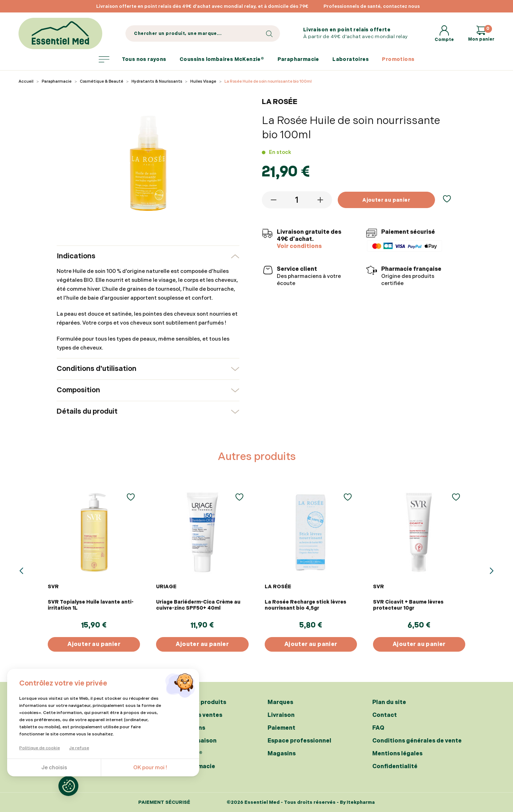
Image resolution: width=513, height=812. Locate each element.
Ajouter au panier (386, 200)
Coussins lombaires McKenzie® (222, 59)
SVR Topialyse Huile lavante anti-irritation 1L (91, 605)
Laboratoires (351, 59)
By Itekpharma (357, 802)
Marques (280, 702)
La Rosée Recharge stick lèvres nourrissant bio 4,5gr (305, 605)
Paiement (281, 728)
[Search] (203, 33)
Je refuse (79, 748)
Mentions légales (397, 754)
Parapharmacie (298, 59)
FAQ (378, 728)
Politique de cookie (40, 748)
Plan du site (389, 702)
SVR (53, 587)
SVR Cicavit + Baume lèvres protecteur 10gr (408, 605)
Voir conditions (299, 246)
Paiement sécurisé (164, 803)
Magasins (282, 754)
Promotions (398, 59)
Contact (385, 715)
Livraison (281, 715)
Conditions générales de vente (417, 741)
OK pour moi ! (150, 768)
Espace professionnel (299, 741)
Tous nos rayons (133, 60)
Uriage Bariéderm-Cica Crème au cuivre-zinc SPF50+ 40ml (198, 605)
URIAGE (166, 587)
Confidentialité (395, 767)
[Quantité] (297, 200)
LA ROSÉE (278, 587)
